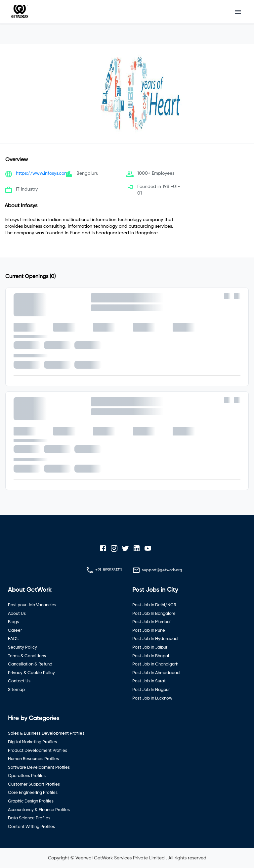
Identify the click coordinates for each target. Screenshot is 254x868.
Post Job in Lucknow (152, 698)
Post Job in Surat (149, 681)
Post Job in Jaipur (150, 647)
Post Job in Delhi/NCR (154, 605)
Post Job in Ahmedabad (156, 673)
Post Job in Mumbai (151, 622)
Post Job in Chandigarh (155, 664)
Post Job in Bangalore (154, 614)
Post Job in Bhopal (151, 656)
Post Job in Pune (149, 631)
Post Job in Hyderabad (155, 639)
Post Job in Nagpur (151, 690)
